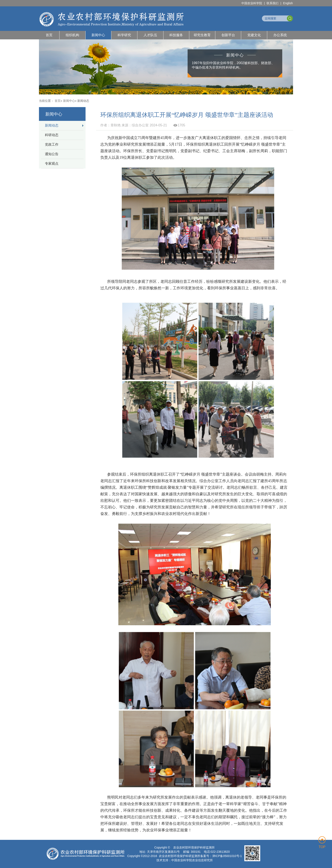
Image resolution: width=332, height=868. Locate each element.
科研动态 (52, 135)
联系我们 (273, 3)
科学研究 (124, 35)
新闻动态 (52, 125)
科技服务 (176, 35)
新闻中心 (98, 35)
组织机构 (72, 35)
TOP (322, 842)
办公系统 (280, 35)
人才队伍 (150, 35)
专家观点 (52, 164)
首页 (49, 35)
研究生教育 (202, 35)
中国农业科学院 (252, 3)
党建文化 (254, 35)
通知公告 (52, 154)
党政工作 (52, 144)
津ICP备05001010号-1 (227, 856)
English (288, 3)
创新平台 (228, 35)
